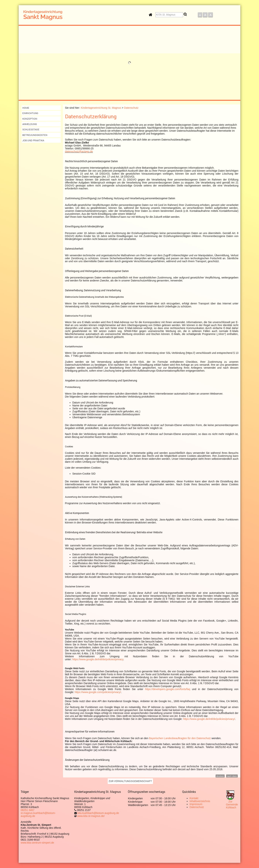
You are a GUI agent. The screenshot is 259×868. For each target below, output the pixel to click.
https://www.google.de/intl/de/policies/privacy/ (209, 719)
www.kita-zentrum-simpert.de (37, 843)
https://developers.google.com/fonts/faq (168, 689)
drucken (220, 776)
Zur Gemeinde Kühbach (232, 804)
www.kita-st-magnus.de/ (91, 816)
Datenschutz (197, 807)
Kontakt (194, 798)
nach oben (232, 776)
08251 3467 (28, 810)
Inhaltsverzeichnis (200, 801)
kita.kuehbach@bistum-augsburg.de (98, 813)
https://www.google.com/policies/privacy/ (98, 692)
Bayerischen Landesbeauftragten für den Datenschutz (180, 738)
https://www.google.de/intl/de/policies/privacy (98, 659)
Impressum (196, 804)
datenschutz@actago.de (79, 151)
